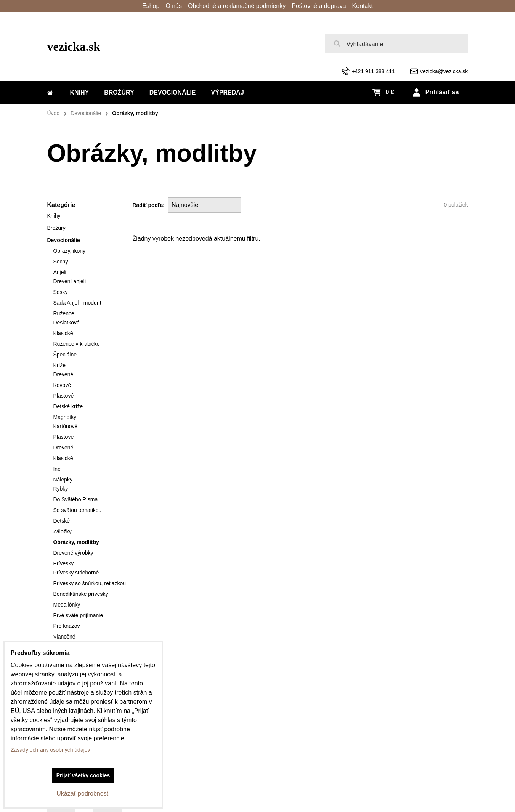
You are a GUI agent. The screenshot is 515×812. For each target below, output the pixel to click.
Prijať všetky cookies (83, 775)
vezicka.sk (74, 47)
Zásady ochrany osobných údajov (51, 750)
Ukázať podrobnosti (83, 794)
